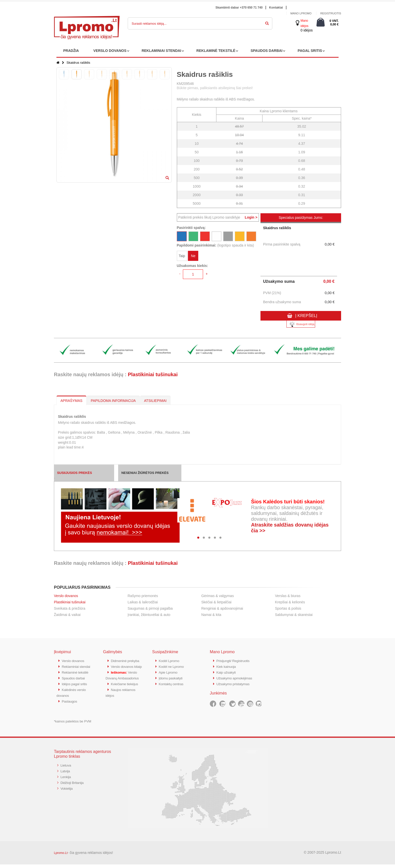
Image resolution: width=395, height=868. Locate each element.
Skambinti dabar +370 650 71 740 (239, 8)
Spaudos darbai (74, 683)
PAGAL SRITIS (310, 51)
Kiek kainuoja (227, 666)
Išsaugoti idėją (301, 324)
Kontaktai (276, 8)
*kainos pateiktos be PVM (73, 725)
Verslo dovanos (66, 596)
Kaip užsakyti (227, 672)
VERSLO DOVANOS (110, 51)
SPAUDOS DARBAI (267, 51)
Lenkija (66, 780)
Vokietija (67, 791)
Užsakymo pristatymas (235, 683)
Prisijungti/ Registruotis (235, 661)
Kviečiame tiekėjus (126, 699)
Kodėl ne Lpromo (173, 666)
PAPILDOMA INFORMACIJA (113, 401)
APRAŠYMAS (71, 401)
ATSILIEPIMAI (155, 401)
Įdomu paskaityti (172, 677)
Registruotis (331, 13)
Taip (182, 256)
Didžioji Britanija (73, 785)
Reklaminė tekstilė (76, 677)
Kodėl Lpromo (170, 661)
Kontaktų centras (172, 683)
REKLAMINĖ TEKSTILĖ (216, 51)
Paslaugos (70, 705)
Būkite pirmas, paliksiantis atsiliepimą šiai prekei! (215, 88)
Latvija (66, 774)
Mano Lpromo (301, 13)
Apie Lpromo (169, 672)
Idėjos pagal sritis (76, 688)
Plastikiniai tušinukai (153, 374)
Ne (193, 256)
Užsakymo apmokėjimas (236, 677)
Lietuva (66, 769)
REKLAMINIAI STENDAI (161, 51)
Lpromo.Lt (61, 856)
